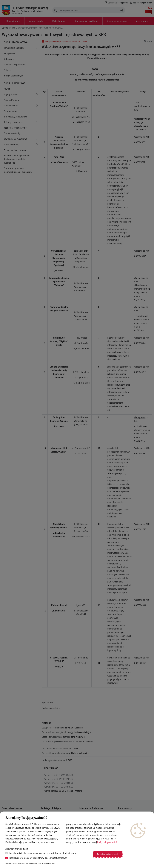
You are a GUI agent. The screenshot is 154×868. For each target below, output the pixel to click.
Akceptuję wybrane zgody (108, 854)
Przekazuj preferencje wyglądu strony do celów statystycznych (36, 858)
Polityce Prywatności (107, 842)
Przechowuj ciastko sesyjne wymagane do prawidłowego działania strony (41, 853)
